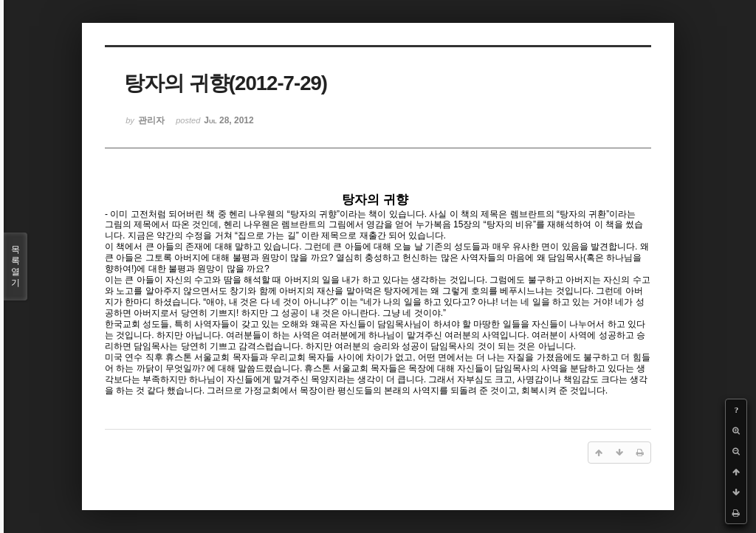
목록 (16, 266)
